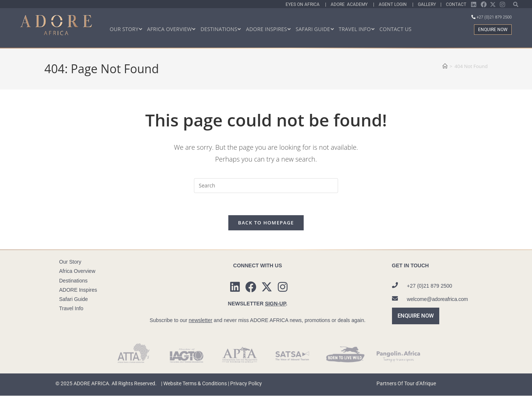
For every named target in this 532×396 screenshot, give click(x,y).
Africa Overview (77, 271)
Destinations (73, 281)
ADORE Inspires (78, 290)
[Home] (445, 66)
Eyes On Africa (305, 4)
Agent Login (395, 4)
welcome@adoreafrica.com (437, 299)
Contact (456, 4)
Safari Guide (74, 299)
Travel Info (71, 309)
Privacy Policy (246, 384)
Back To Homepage (266, 223)
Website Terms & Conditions (195, 384)
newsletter (201, 320)
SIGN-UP (275, 304)
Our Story (70, 262)
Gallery (428, 4)
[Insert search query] (266, 186)
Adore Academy (352, 4)
